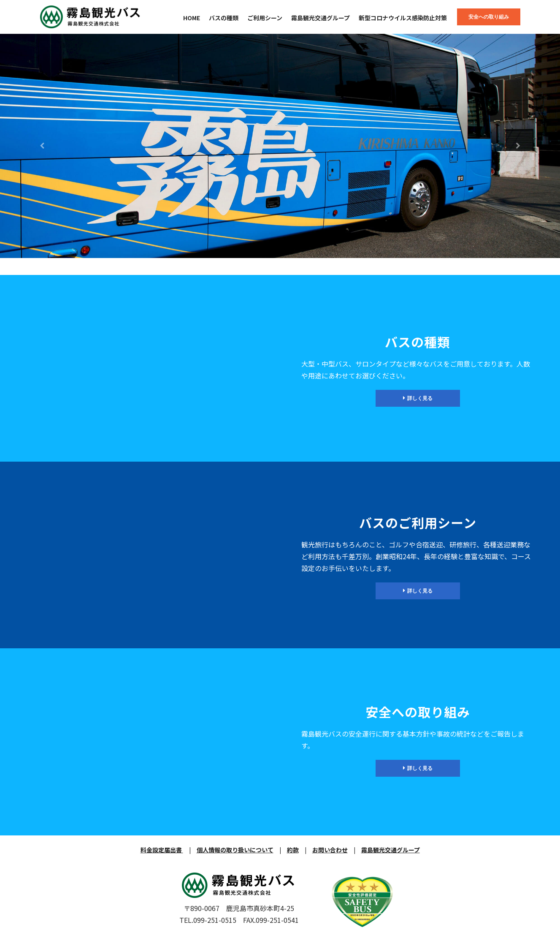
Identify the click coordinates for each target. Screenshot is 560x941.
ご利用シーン (265, 18)
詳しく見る (418, 398)
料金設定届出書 (162, 850)
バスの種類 (224, 18)
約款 (293, 850)
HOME (192, 18)
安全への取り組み (489, 17)
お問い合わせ (330, 850)
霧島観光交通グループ (321, 18)
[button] (42, 146)
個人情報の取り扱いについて (235, 850)
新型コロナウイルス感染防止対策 (403, 18)
